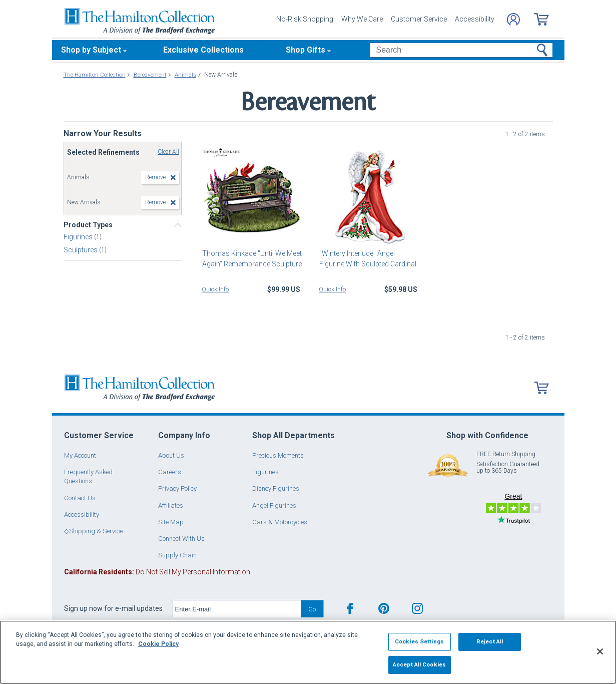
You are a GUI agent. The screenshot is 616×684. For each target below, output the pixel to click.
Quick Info (215, 289)
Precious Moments (278, 455)
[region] (308, 652)
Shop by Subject (91, 50)
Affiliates (171, 505)
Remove (155, 177)
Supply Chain (177, 555)
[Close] (600, 651)
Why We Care (362, 19)
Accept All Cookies (419, 664)
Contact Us (80, 498)
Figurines (79, 237)
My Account (80, 455)
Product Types (88, 225)
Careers (170, 472)
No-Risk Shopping (305, 19)
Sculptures (81, 250)
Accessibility (475, 19)
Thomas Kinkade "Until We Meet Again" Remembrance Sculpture (251, 259)
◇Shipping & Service (93, 531)
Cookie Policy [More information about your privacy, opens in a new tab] (158, 644)
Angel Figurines (274, 505)
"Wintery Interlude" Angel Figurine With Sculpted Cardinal (367, 259)
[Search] (461, 50)
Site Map (171, 522)
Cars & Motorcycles (280, 522)
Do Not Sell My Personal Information (157, 572)
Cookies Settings (419, 641)
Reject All (490, 641)
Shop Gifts (305, 50)
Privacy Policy (177, 488)
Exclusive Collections (203, 50)
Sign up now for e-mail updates (113, 608)
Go (312, 609)
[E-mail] (237, 609)
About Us (171, 455)
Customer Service (419, 19)
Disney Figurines (276, 488)
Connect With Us (181, 539)
